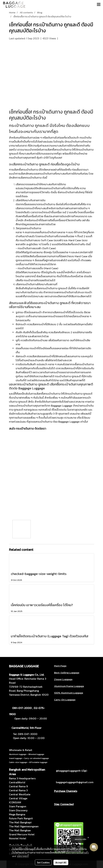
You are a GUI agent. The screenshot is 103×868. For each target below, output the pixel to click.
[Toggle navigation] (99, 5)
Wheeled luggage (36, 754)
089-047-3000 (28, 734)
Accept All (61, 862)
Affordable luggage (38, 762)
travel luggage (16, 758)
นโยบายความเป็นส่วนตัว (77, 852)
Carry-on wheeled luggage (36, 758)
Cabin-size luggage (18, 762)
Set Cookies (43, 862)
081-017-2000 (22, 708)
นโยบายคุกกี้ (23, 856)
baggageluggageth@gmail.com (75, 782)
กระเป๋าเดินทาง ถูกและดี (57, 112)
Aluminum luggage (18, 754)
